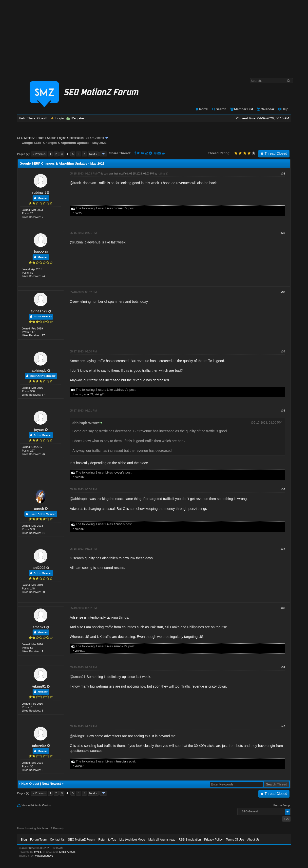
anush (78, 394)
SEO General (95, 138)
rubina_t (39, 193)
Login (58, 118)
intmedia (39, 745)
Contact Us (57, 840)
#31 (283, 174)
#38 (283, 608)
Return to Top (107, 840)
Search (219, 109)
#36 (283, 489)
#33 (283, 292)
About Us (253, 840)
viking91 (100, 394)
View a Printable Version (36, 805)
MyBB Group (67, 852)
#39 (283, 667)
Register (75, 118)
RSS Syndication (190, 840)
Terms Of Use (235, 840)
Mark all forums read (162, 840)
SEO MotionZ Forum (31, 138)
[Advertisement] (154, 37)
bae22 (79, 213)
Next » (93, 154)
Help (283, 109)
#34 (283, 351)
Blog (24, 840)
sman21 (88, 394)
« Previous (39, 154)
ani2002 (80, 477)
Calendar (265, 109)
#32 (283, 233)
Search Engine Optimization (65, 138)
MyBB (38, 852)
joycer (39, 430)
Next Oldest (30, 784)
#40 (283, 726)
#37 (283, 549)
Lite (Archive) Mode (132, 840)
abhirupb (39, 370)
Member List (241, 109)
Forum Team (38, 840)
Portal (202, 109)
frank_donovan (85, 183)
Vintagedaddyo (44, 856)
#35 (283, 411)
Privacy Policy (213, 840)
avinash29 (39, 311)
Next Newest (51, 784)
